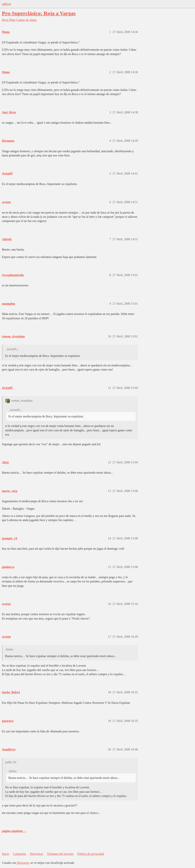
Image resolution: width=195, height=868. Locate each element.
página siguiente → (14, 831)
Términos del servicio (60, 854)
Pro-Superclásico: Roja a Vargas (39, 13)
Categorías (19, 854)
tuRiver (6, 4)
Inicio (6, 854)
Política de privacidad (91, 854)
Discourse (23, 863)
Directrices (36, 854)
